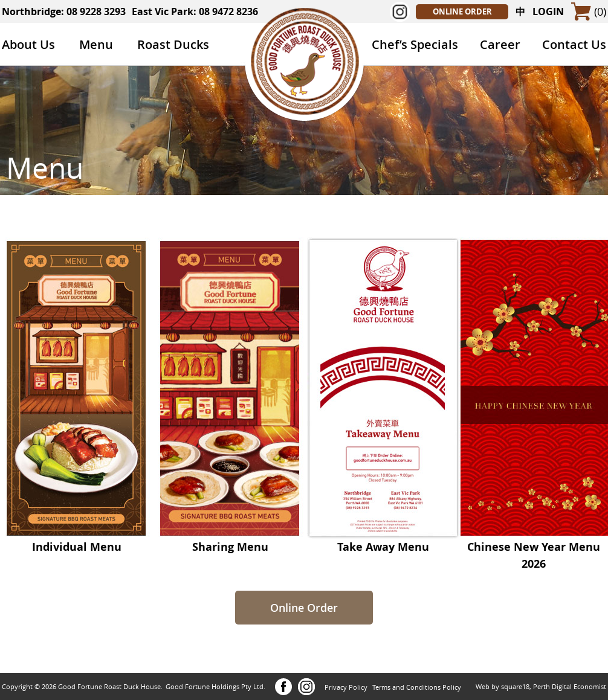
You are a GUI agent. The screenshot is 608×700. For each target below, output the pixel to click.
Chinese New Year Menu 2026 (534, 549)
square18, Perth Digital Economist (554, 686)
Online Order (304, 608)
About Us (28, 44)
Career (500, 44)
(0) (600, 11)
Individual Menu (77, 541)
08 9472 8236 (228, 11)
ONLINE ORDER (462, 11)
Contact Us (574, 44)
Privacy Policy (346, 687)
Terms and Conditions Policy (417, 687)
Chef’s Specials (415, 44)
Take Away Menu (383, 541)
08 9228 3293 (96, 11)
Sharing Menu (230, 541)
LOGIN (548, 11)
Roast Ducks (173, 44)
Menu (96, 44)
